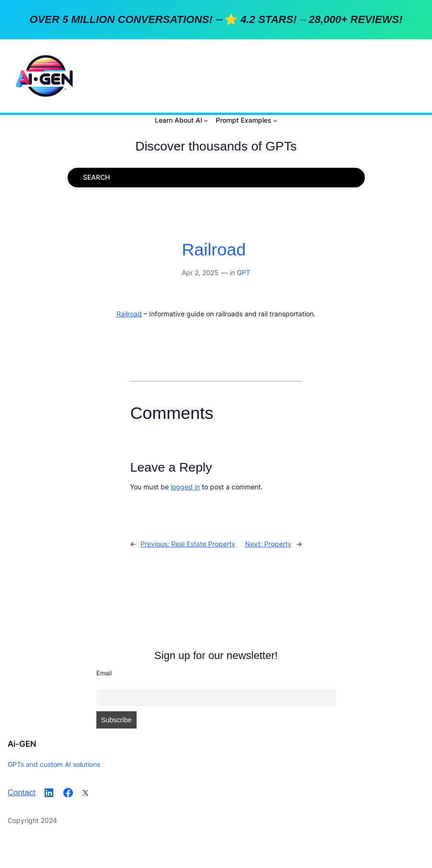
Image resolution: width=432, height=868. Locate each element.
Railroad (214, 250)
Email (104, 673)
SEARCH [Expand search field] (96, 177)
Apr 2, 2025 (200, 272)
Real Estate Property (203, 544)
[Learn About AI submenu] (206, 121)
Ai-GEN (22, 744)
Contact (22, 793)
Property (278, 544)
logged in (185, 487)
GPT (244, 272)
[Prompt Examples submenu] (275, 121)
